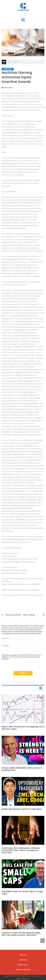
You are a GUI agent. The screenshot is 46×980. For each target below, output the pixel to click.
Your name (23, 641)
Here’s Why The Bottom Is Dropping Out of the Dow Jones (23, 728)
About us (23, 955)
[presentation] (19, 667)
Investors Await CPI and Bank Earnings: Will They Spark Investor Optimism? (21, 934)
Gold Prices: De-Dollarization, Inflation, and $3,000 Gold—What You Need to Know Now (21, 850)
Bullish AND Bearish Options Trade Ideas (22, 809)
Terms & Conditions (23, 970)
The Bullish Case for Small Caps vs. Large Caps (22, 893)
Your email (23, 648)
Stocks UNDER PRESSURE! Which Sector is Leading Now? (22, 769)
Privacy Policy (23, 965)
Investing (8, 69)
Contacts (23, 960)
